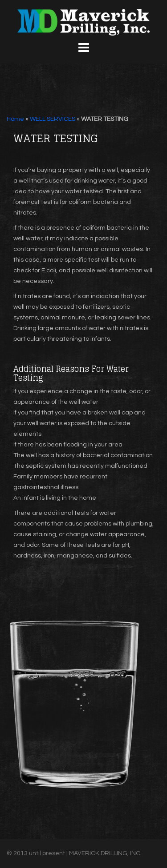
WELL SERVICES (53, 119)
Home (15, 119)
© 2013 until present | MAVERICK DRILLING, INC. (74, 853)
